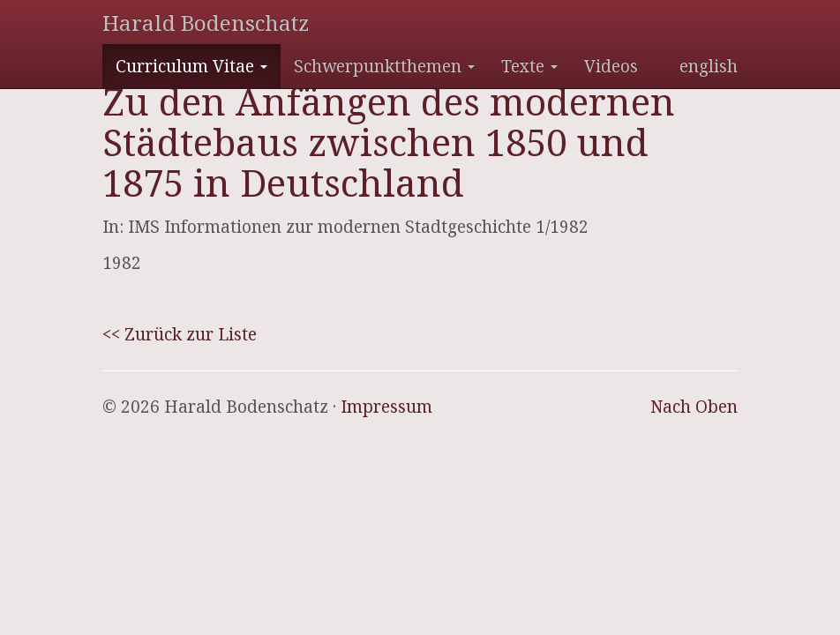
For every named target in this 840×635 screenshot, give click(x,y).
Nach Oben (694, 407)
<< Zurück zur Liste (180, 334)
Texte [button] (529, 66)
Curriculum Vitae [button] (191, 66)
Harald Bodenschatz (206, 22)
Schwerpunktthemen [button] (384, 66)
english (709, 66)
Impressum (386, 407)
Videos (611, 66)
